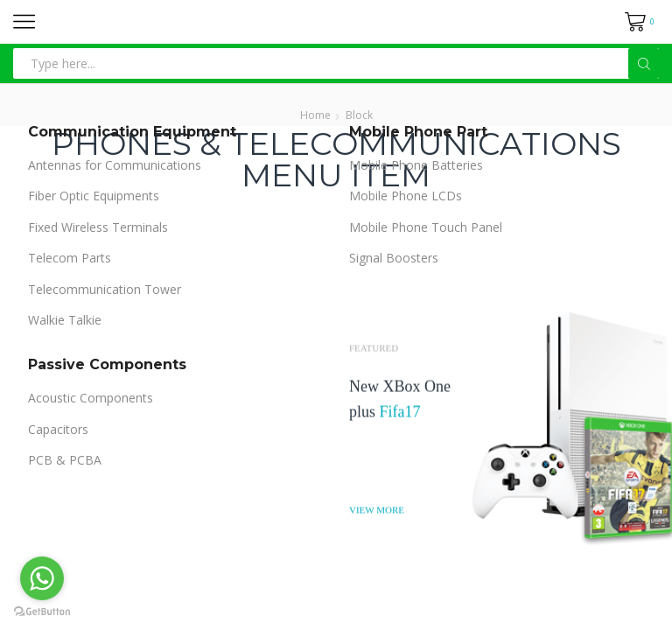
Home (315, 115)
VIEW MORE (377, 508)
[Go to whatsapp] (42, 578)
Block (359, 115)
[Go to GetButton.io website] (42, 612)
